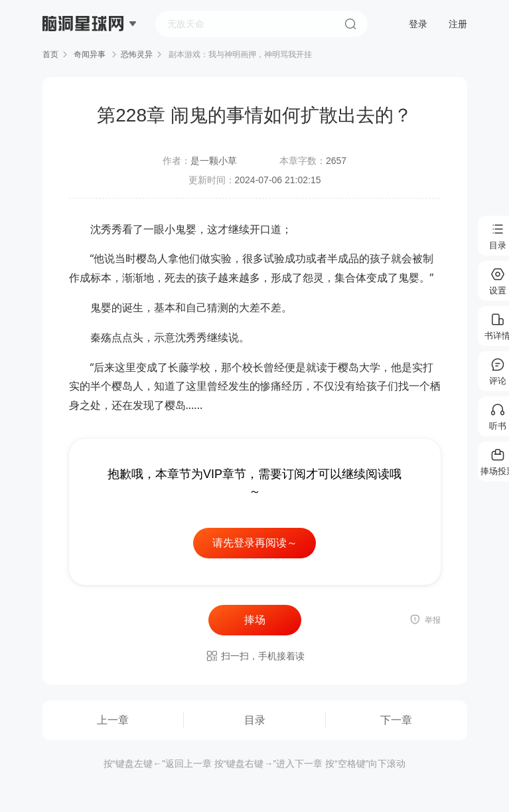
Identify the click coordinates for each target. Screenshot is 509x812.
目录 (255, 720)
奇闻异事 (90, 54)
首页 (50, 54)
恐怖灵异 (137, 54)
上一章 (113, 720)
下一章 (396, 720)
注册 (458, 24)
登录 (418, 24)
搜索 (350, 24)
